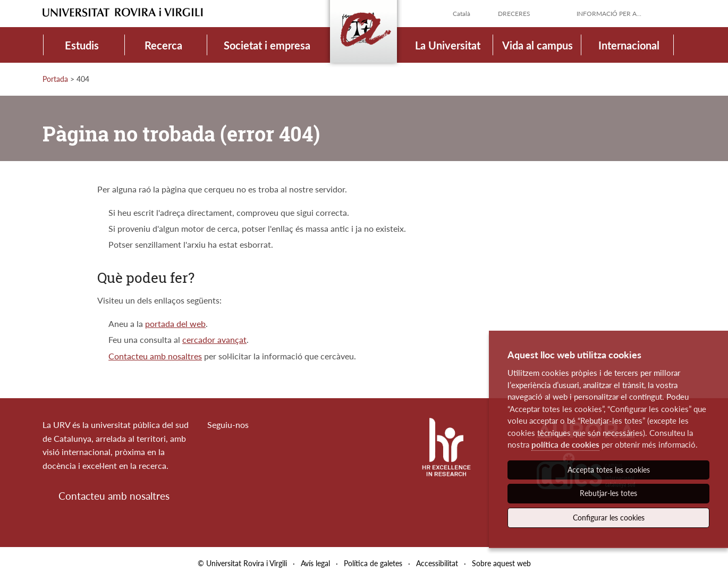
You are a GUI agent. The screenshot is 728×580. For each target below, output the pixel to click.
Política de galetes (373, 563)
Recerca (163, 45)
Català (462, 14)
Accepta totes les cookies (609, 470)
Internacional (629, 45)
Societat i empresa (267, 45)
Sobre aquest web (501, 563)
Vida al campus (537, 45)
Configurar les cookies (609, 518)
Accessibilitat (437, 563)
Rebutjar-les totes (608, 493)
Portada (55, 79)
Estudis (82, 45)
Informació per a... (609, 14)
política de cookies (565, 444)
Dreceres (514, 14)
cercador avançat (214, 339)
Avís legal (315, 563)
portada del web (175, 323)
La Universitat (448, 45)
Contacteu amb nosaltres (155, 356)
